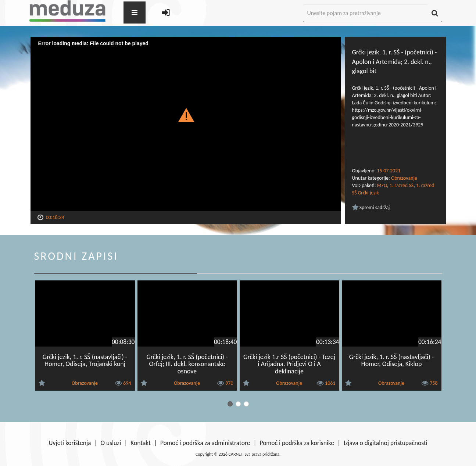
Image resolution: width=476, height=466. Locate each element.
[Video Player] (186, 124)
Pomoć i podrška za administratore (205, 443)
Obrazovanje (404, 178)
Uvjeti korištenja (70, 443)
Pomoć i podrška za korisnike (297, 443)
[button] (186, 115)
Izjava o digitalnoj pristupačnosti (386, 443)
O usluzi (111, 443)
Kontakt (141, 443)
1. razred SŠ (402, 185)
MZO (382, 185)
